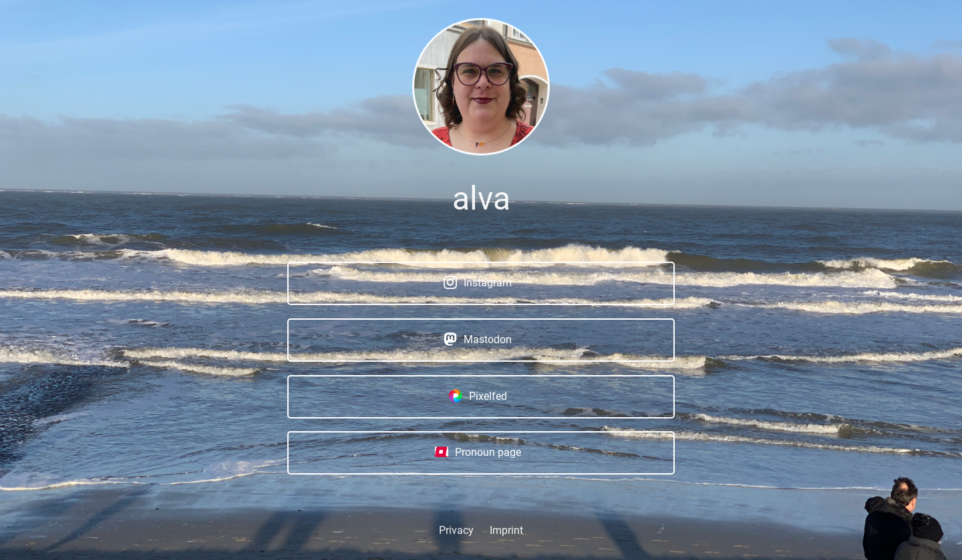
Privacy (456, 530)
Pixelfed (478, 395)
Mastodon (478, 339)
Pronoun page (478, 452)
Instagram (478, 282)
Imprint (506, 530)
